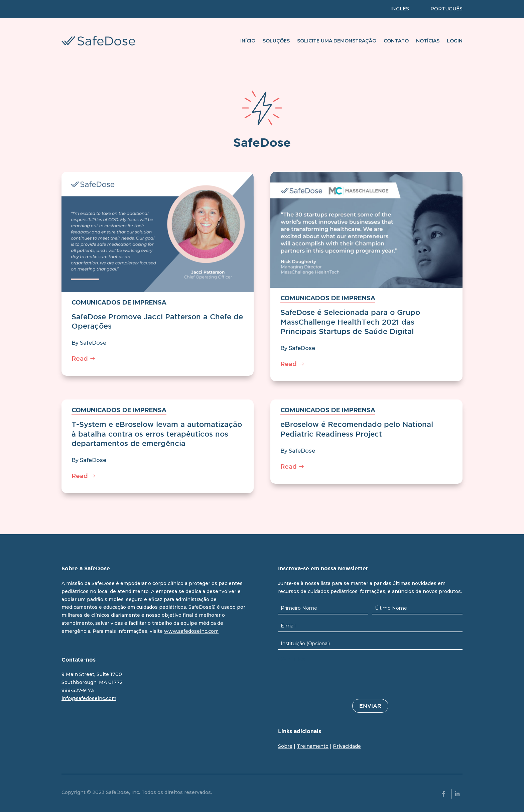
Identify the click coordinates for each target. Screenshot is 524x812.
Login (455, 41)
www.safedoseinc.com (191, 631)
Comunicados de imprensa (119, 303)
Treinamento (313, 746)
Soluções (276, 41)
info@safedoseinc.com (89, 698)
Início (248, 41)
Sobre (285, 746)
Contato (396, 41)
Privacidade (347, 746)
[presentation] (329, 679)
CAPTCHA (292, 659)
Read (80, 359)
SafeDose (93, 343)
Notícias (428, 41)
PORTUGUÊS (446, 9)
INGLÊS (400, 9)
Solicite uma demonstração (337, 41)
